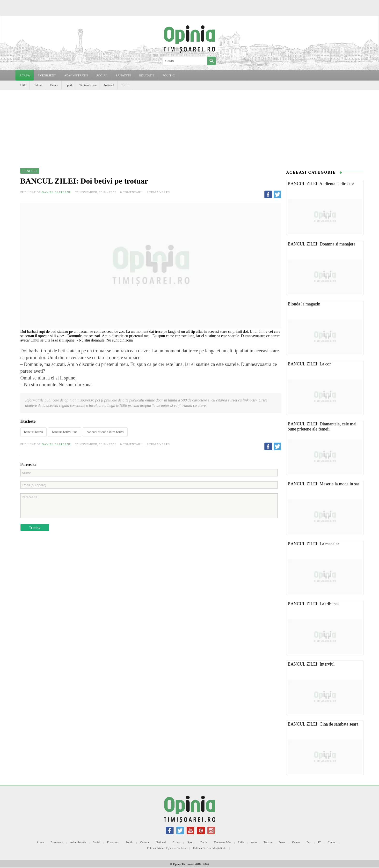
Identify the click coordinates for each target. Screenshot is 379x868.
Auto (254, 842)
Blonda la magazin (304, 304)
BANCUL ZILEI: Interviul (311, 664)
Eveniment (57, 842)
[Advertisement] (189, 126)
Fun (309, 842)
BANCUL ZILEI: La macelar (313, 544)
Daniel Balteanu (57, 192)
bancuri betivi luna (65, 432)
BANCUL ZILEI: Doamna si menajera (321, 244)
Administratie (78, 842)
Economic (113, 842)
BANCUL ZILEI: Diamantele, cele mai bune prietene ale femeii (322, 427)
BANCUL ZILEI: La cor (309, 364)
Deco (282, 842)
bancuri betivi (33, 432)
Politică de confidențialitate (209, 848)
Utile (23, 85)
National (109, 85)
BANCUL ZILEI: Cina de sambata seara (323, 724)
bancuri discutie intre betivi (105, 432)
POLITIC (168, 75)
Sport (69, 85)
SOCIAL (102, 75)
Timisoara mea (88, 85)
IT (319, 842)
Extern (125, 85)
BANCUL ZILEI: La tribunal (313, 604)
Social (96, 842)
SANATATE (123, 75)
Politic (129, 842)
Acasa (25, 75)
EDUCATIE (147, 75)
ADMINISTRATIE (76, 75)
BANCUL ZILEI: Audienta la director (321, 184)
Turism (54, 85)
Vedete (296, 842)
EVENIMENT (47, 75)
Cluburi (332, 842)
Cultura (38, 85)
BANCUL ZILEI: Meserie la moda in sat (323, 484)
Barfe (204, 842)
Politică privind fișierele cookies (167, 848)
